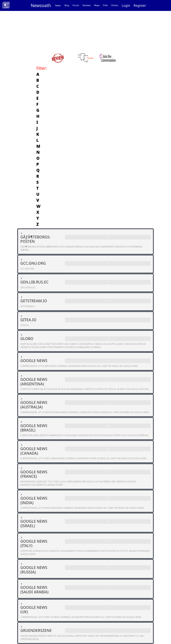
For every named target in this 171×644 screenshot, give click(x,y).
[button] (86, 242)
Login (126, 5)
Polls (105, 5)
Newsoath (41, 5)
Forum (76, 5)
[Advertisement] (85, 31)
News (58, 5)
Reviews (87, 5)
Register (140, 5)
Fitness (115, 5)
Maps (97, 5)
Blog (67, 5)
